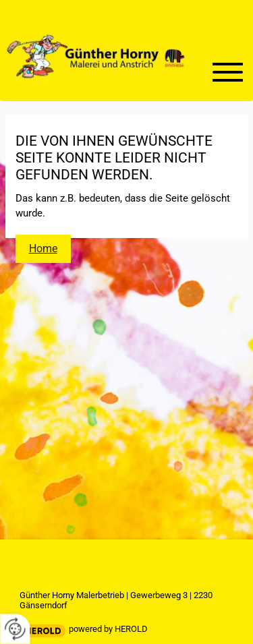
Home (43, 248)
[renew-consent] (15, 629)
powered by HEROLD (108, 629)
